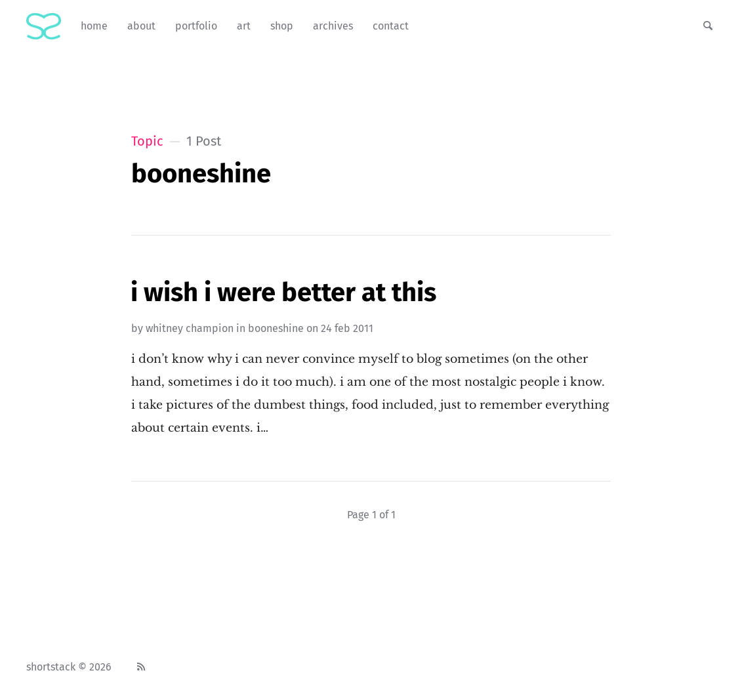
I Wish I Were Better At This (283, 293)
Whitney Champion (190, 328)
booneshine (276, 328)
